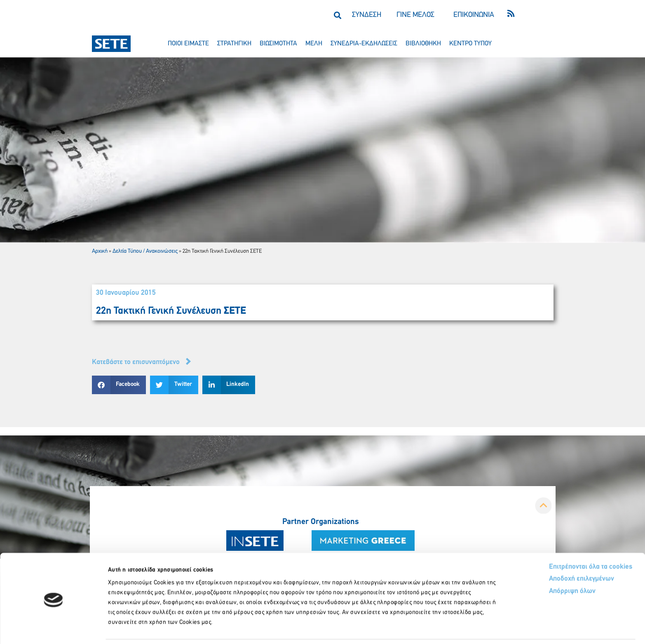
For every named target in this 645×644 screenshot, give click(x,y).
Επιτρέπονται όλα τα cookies (559, 539)
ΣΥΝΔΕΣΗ (367, 15)
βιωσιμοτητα (278, 44)
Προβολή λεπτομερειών (461, 628)
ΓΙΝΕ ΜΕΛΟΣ (415, 15)
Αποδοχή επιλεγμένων (551, 552)
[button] (338, 15)
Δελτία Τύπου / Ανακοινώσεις (145, 251)
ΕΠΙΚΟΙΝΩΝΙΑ (474, 15)
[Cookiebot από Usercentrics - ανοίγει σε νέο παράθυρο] (53, 628)
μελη (314, 44)
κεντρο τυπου (470, 44)
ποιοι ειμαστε (188, 44)
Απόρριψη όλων (541, 564)
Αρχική (100, 251)
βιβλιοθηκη (423, 44)
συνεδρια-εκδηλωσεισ (364, 44)
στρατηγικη (234, 44)
